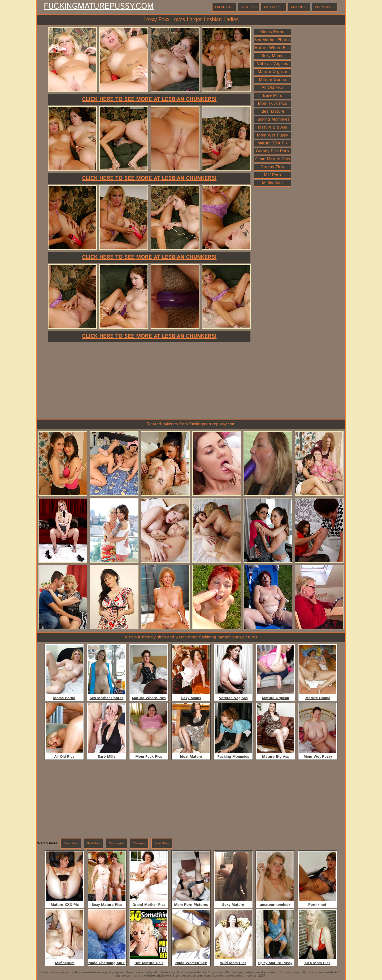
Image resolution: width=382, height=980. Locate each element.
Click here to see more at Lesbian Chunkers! (149, 100)
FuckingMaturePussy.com (99, 7)
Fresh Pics (224, 7)
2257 (262, 976)
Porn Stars (325, 7)
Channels (299, 7)
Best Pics (249, 7)
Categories (274, 7)
